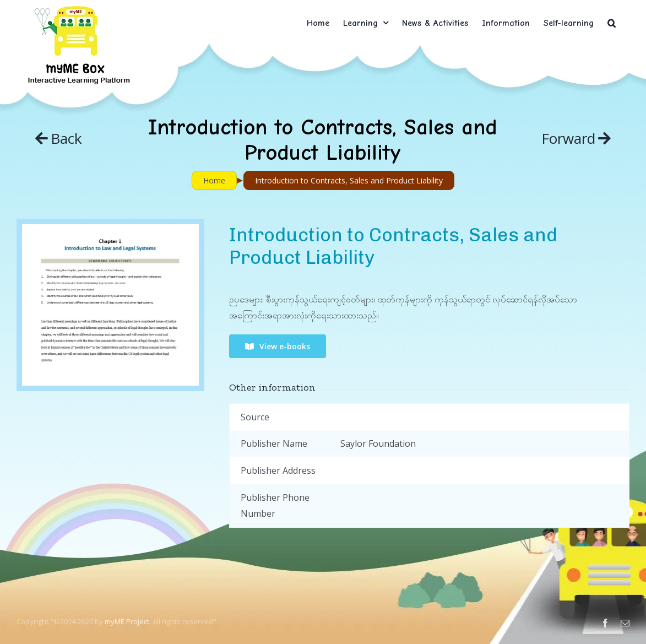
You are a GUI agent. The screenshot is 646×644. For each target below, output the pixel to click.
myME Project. (128, 621)
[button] (612, 23)
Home (214, 180)
